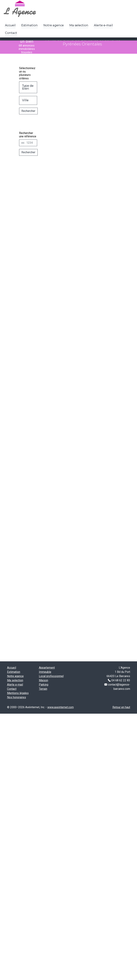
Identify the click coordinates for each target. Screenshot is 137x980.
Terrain (43, 689)
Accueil (10, 25)
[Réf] (22, 149)
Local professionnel (51, 676)
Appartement (47, 668)
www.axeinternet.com (61, 707)
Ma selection (79, 25)
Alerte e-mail (103, 25)
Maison (43, 680)
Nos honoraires (17, 697)
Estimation (29, 25)
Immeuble (45, 672)
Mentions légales (18, 693)
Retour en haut (121, 707)
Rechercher (23, 117)
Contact (11, 33)
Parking (44, 685)
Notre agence (53, 25)
